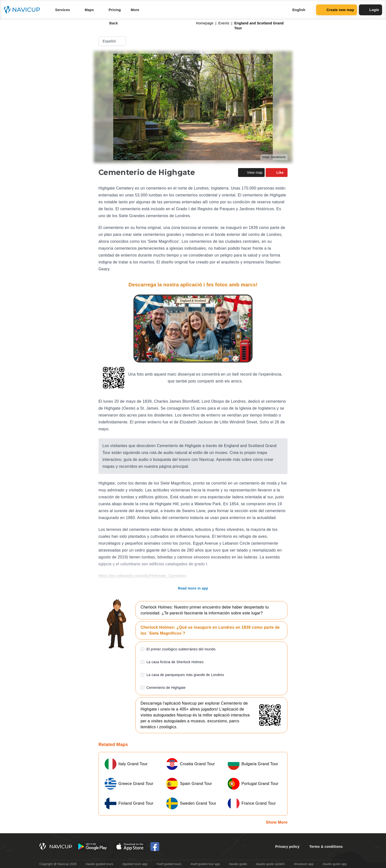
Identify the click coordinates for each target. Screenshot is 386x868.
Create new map (337, 10)
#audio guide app (335, 864)
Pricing (115, 10)
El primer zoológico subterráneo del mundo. (181, 649)
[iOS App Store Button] (130, 847)
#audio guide (238, 864)
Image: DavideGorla (274, 157)
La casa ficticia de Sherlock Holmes (175, 662)
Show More (277, 822)
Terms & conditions (326, 847)
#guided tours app (135, 864)
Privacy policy (287, 847)
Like (277, 173)
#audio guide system (270, 864)
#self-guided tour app (205, 864)
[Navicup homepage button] (24, 10)
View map (251, 173)
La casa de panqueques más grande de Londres (185, 675)
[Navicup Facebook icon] (155, 847)
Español (113, 41)
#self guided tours (169, 864)
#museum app (304, 864)
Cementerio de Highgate (166, 688)
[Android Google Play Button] (93, 847)
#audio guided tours (100, 864)
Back (110, 23)
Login (370, 10)
